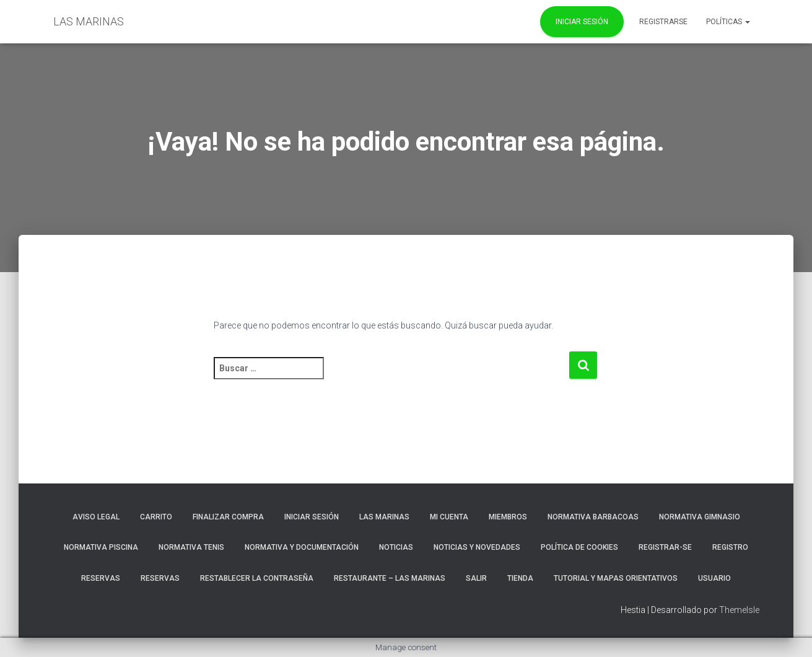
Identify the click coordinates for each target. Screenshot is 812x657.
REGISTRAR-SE (665, 547)
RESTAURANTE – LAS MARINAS (390, 578)
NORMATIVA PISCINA (101, 547)
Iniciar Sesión (582, 22)
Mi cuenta (449, 517)
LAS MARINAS (384, 517)
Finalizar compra (228, 517)
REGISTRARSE (663, 22)
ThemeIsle (739, 610)
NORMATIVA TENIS (191, 547)
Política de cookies (579, 547)
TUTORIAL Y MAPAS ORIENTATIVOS (616, 578)
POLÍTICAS (728, 22)
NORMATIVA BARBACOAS (593, 517)
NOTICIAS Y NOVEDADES (477, 547)
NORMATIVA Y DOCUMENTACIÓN (302, 547)
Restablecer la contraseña (257, 578)
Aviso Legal (96, 517)
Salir (476, 578)
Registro (730, 547)
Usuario (714, 578)
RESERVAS (101, 578)
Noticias (396, 547)
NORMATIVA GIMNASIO (700, 517)
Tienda (520, 578)
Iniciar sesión (312, 517)
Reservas (160, 578)
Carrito (156, 517)
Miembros (508, 517)
